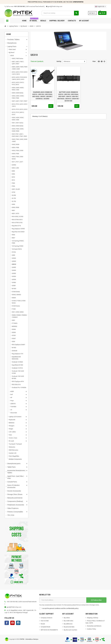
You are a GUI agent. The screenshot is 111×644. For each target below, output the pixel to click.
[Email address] (63, 600)
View (94, 61)
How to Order (45, 621)
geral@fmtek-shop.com (54, 6)
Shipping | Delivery (93, 618)
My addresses (68, 624)
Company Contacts (46, 618)
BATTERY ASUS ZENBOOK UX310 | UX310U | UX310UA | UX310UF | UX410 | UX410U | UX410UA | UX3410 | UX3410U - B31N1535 (69, 96)
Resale (43, 624)
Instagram (18, 623)
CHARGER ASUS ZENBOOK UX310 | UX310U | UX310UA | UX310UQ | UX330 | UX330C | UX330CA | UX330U (42, 95)
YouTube (12, 623)
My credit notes (68, 621)
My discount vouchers (70, 630)
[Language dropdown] (100, 7)
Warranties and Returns (94, 626)
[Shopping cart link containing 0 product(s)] (102, 13)
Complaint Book (45, 627)
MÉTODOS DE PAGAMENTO (49, 630)
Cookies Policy (91, 629)
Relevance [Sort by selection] (67, 61)
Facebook (7, 623)
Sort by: (59, 61)
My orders (67, 618)
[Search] (60, 13)
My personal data (69, 627)
